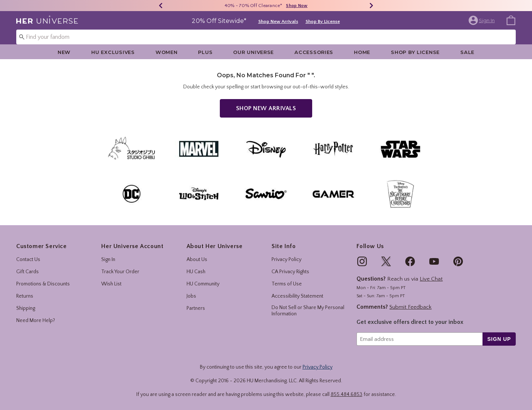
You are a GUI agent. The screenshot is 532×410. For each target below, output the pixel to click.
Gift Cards (28, 272)
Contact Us (28, 260)
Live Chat (431, 279)
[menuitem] (511, 20)
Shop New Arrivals (278, 21)
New (64, 52)
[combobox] (266, 37)
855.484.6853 (347, 394)
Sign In (108, 260)
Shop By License (323, 21)
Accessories (314, 52)
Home (362, 52)
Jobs (191, 296)
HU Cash (196, 272)
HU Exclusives (113, 52)
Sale (467, 52)
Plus (205, 52)
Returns (25, 296)
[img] (362, 261)
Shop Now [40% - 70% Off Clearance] (297, 6)
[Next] (371, 6)
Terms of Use (287, 284)
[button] (482, 20)
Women (167, 52)
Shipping (26, 308)
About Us (197, 260)
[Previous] (161, 6)
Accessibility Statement (297, 296)
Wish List (111, 284)
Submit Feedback (410, 307)
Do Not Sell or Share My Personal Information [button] (308, 311)
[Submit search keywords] (22, 37)
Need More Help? (36, 321)
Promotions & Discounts (43, 284)
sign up (499, 339)
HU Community (203, 284)
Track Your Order (120, 272)
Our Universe (253, 52)
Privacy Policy (287, 260)
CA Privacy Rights (290, 272)
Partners (196, 308)
